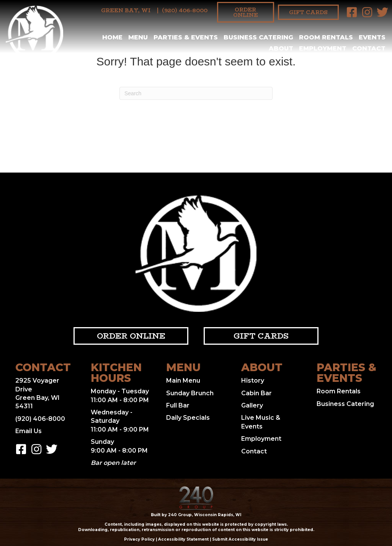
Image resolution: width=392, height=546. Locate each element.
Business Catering (345, 404)
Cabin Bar (256, 393)
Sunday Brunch (190, 393)
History (253, 381)
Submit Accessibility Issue (240, 539)
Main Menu (183, 381)
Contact (254, 451)
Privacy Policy (139, 539)
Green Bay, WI (126, 10)
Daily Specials (188, 418)
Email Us (29, 431)
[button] (352, 12)
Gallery (252, 405)
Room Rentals (339, 391)
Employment (261, 439)
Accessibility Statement (183, 539)
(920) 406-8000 (185, 10)
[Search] (196, 93)
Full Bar (178, 405)
